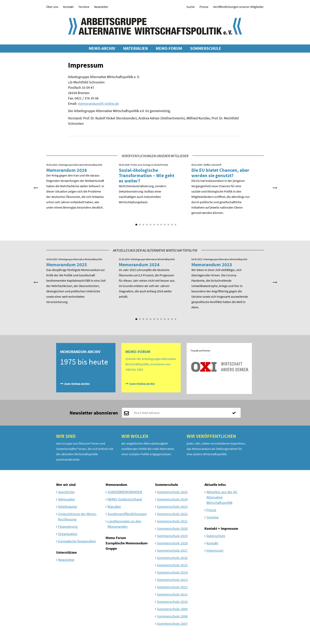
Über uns (52, 7)
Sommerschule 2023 (172, 507)
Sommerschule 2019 (172, 536)
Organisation (68, 534)
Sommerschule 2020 (172, 528)
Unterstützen (66, 552)
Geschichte (66, 492)
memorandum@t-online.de (98, 103)
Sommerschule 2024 (172, 499)
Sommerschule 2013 (172, 580)
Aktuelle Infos (215, 485)
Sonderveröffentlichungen (127, 514)
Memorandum (116, 485)
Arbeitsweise (68, 507)
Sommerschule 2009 (172, 609)
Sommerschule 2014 (172, 572)
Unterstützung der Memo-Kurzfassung (77, 517)
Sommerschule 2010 (172, 602)
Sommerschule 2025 (172, 492)
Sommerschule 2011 (172, 594)
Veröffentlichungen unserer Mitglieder (238, 7)
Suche (191, 7)
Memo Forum (116, 538)
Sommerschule (166, 485)
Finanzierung (68, 526)
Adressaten (67, 499)
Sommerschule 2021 (172, 521)
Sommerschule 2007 (172, 624)
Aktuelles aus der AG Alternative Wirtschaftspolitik (222, 497)
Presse (204, 7)
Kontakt (68, 7)
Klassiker (114, 507)
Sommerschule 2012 (172, 587)
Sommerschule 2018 (172, 543)
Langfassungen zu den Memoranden (124, 524)
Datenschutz (216, 536)
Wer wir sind (66, 485)
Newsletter (101, 7)
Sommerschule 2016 (172, 558)
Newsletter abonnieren (94, 413)
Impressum (215, 550)
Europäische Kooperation (77, 541)
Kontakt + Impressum (221, 528)
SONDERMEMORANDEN (125, 492)
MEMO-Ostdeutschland (125, 499)
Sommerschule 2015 (172, 565)
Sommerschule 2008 (172, 616)
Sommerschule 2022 (172, 514)
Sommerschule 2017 (172, 550)
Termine (84, 7)
